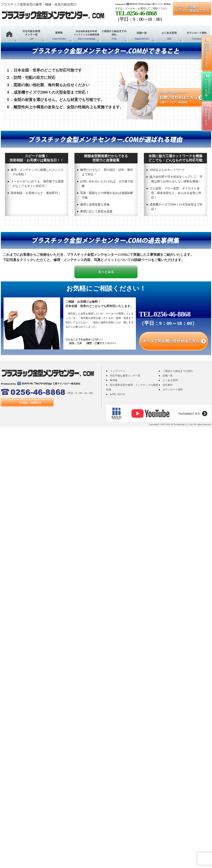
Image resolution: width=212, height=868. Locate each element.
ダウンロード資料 (173, 390)
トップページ (118, 371)
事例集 (114, 380)
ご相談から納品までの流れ (178, 371)
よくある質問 (170, 380)
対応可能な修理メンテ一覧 (125, 376)
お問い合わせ (118, 394)
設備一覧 (168, 376)
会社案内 (168, 385)
